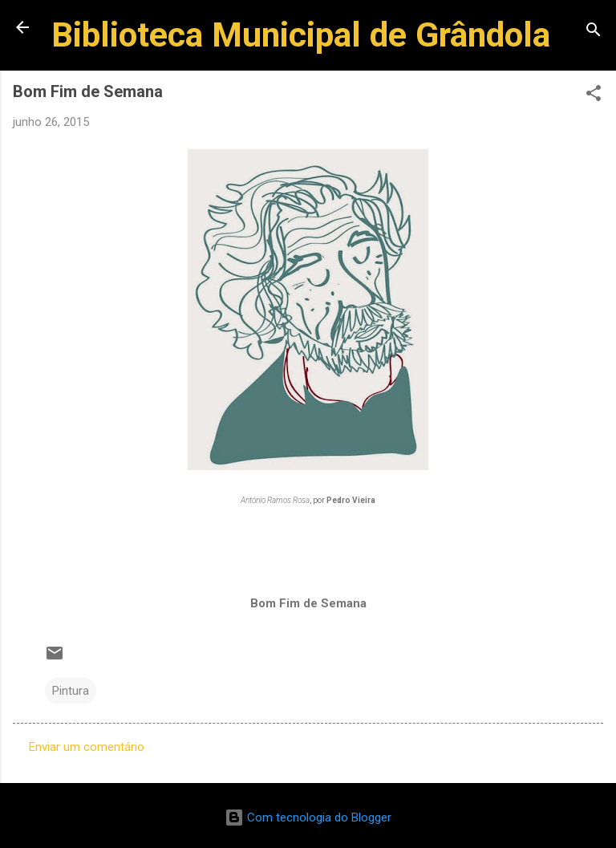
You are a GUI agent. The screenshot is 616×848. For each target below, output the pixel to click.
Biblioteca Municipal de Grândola (301, 34)
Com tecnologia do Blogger (308, 818)
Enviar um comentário (87, 747)
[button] (594, 96)
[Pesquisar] (594, 32)
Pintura (71, 691)
